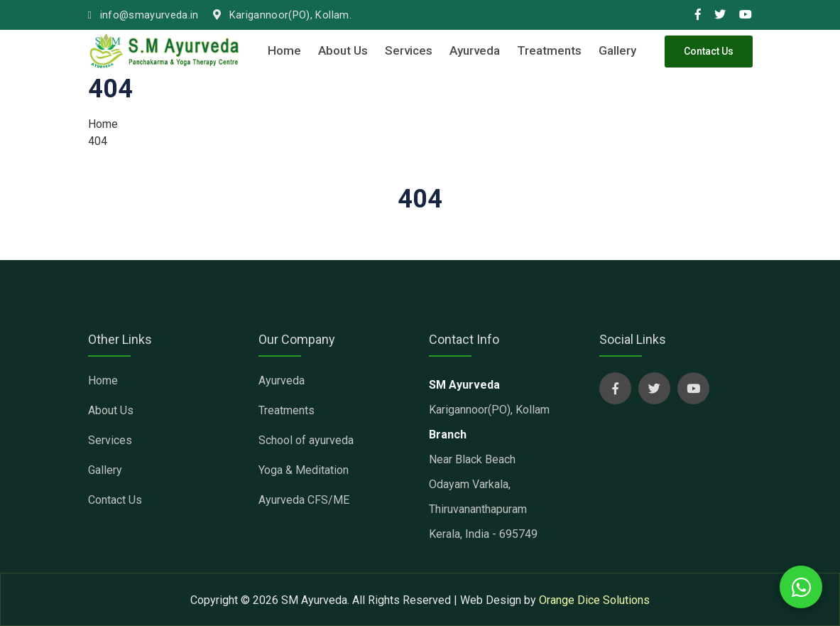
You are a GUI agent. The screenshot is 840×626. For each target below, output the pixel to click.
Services (409, 50)
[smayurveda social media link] (698, 15)
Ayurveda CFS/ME (304, 500)
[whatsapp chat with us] (801, 587)
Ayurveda (475, 50)
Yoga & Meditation (304, 470)
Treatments (549, 50)
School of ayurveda (306, 440)
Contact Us (709, 51)
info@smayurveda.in (143, 15)
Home (284, 50)
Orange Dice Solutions (594, 600)
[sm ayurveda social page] (615, 388)
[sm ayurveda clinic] (165, 51)
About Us (343, 50)
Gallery (617, 50)
